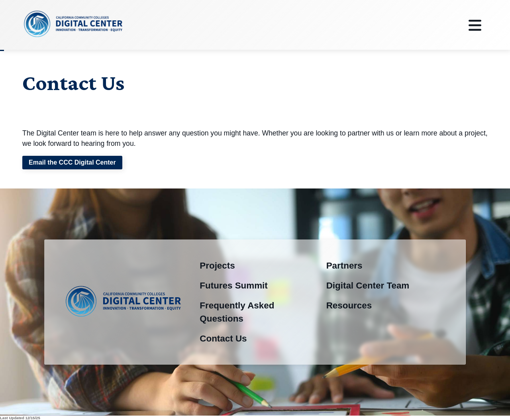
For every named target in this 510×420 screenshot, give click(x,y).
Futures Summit (233, 286)
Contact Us (223, 339)
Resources (349, 305)
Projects (217, 266)
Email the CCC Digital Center (72, 162)
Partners (344, 266)
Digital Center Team (368, 286)
